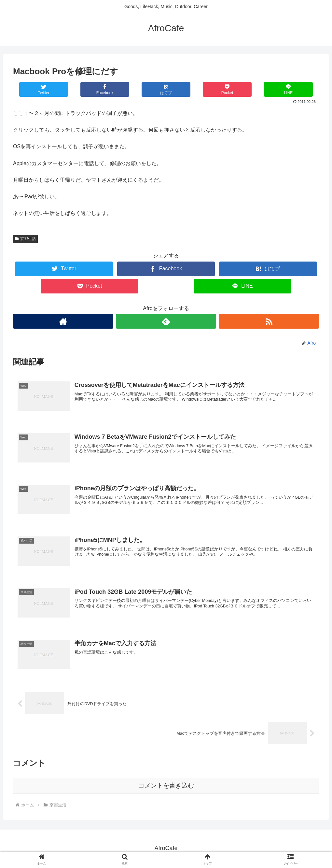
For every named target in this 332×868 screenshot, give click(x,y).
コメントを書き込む (166, 786)
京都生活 (25, 239)
